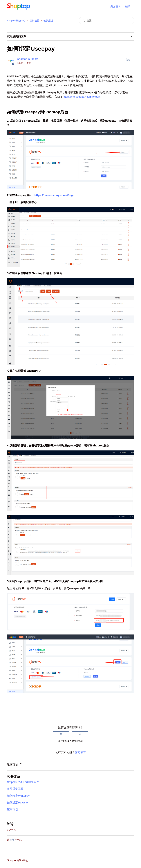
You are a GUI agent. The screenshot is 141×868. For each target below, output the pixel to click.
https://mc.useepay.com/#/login (82, 97)
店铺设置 (35, 21)
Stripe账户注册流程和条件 (23, 782)
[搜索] (106, 20)
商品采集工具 (15, 789)
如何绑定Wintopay (18, 796)
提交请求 (115, 6)
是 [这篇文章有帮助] (61, 734)
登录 (12, 840)
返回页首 (15, 764)
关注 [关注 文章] (128, 60)
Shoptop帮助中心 (16, 21)
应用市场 (12, 809)
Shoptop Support (27, 59)
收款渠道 (48, 21)
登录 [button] (128, 6)
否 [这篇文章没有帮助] (80, 734)
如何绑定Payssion (18, 802)
